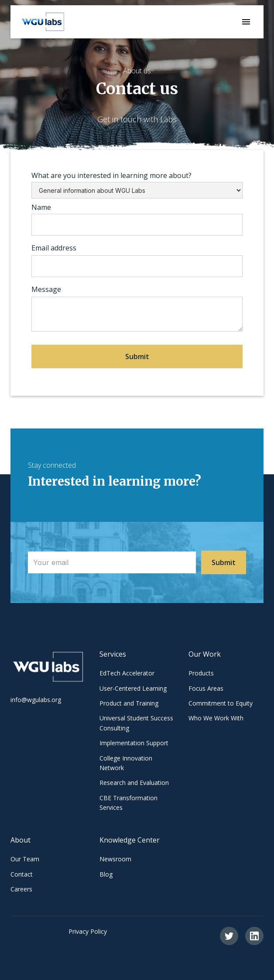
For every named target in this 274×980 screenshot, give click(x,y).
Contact (22, 874)
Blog (106, 874)
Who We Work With (216, 718)
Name (41, 207)
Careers (21, 889)
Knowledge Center (130, 840)
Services (113, 654)
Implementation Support (134, 743)
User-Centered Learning (133, 688)
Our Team (25, 859)
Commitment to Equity (221, 703)
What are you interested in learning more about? (111, 175)
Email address (54, 248)
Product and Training (129, 703)
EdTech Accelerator (127, 673)
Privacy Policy (88, 931)
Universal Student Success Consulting (136, 723)
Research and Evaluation (134, 783)
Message (46, 289)
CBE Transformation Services (128, 803)
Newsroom (115, 859)
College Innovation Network (126, 763)
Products (201, 673)
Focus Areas (206, 688)
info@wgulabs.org (36, 700)
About (21, 840)
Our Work (205, 654)
